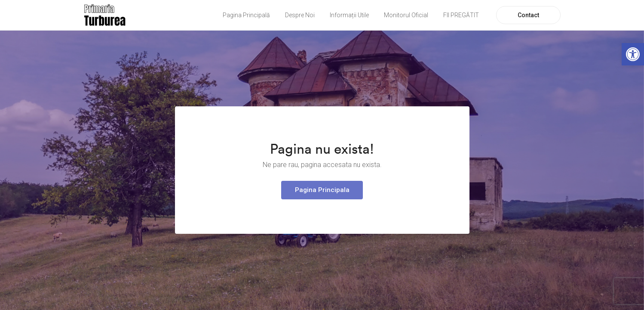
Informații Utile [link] (349, 15)
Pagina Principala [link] (322, 190)
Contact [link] (528, 15)
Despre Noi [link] (300, 15)
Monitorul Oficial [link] (406, 15)
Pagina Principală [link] (246, 15)
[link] (633, 54)
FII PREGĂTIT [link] (461, 15)
